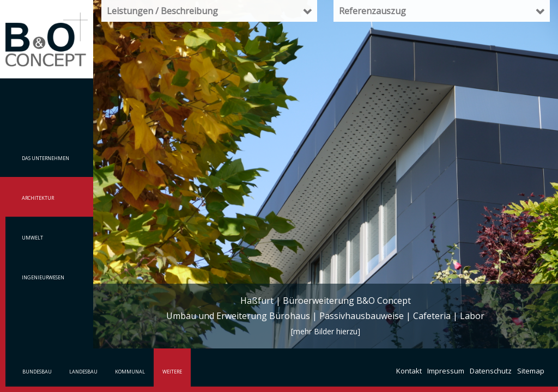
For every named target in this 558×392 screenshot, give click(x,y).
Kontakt (409, 371)
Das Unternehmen (46, 158)
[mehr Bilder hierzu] (326, 331)
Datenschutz (491, 371)
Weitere (172, 372)
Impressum (446, 371)
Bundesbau (37, 372)
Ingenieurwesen (43, 277)
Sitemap (531, 371)
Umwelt (32, 238)
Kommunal (130, 372)
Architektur (38, 198)
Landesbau (83, 372)
